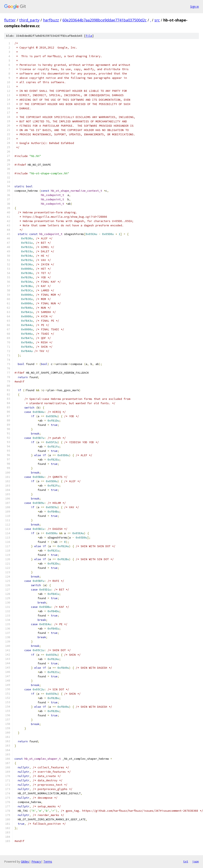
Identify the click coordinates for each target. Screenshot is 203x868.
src (157, 20)
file (89, 36)
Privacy (36, 862)
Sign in (195, 6)
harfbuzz (51, 20)
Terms (48, 862)
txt (186, 861)
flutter (10, 20)
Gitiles (25, 862)
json (196, 861)
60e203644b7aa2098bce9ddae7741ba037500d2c (104, 20)
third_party (29, 20)
